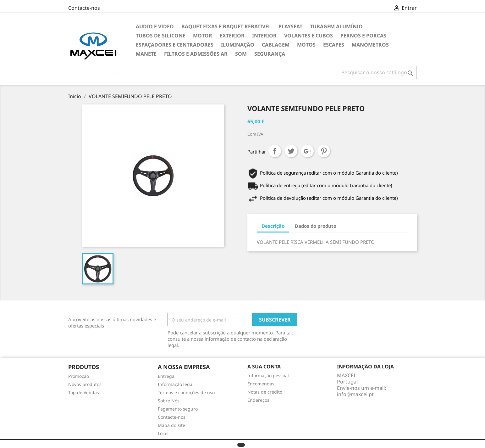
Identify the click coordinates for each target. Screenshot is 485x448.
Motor (203, 36)
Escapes (334, 45)
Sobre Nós (169, 401)
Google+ (307, 151)
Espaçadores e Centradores (175, 45)
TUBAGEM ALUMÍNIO (336, 26)
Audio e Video (155, 26)
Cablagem (276, 45)
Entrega (166, 376)
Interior (264, 36)
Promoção (79, 376)
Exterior (232, 36)
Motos (306, 45)
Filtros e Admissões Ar (196, 54)
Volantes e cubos (309, 36)
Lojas (163, 433)
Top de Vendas (84, 392)
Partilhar (275, 151)
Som (241, 54)
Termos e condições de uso (186, 392)
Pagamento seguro (178, 409)
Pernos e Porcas (363, 36)
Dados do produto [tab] (316, 226)
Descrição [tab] (273, 226)
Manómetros (370, 45)
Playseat (290, 26)
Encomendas (261, 384)
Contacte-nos (84, 8)
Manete (146, 54)
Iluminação (238, 45)
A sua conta (264, 367)
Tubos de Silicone (161, 36)
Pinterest (324, 151)
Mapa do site (171, 425)
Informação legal (176, 384)
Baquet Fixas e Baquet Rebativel (226, 26)
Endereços (258, 400)
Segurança (270, 54)
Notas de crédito (265, 392)
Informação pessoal (268, 375)
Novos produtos (85, 384)
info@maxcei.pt (355, 394)
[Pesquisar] (377, 72)
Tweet (291, 151)
